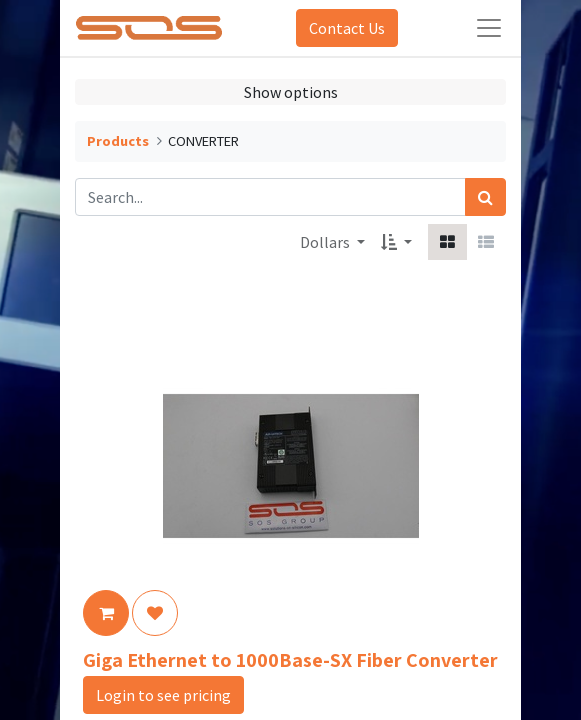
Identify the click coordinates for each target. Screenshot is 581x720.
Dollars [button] (326, 242)
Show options (291, 92)
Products (118, 141)
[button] (396, 242)
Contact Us (347, 28)
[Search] (485, 197)
